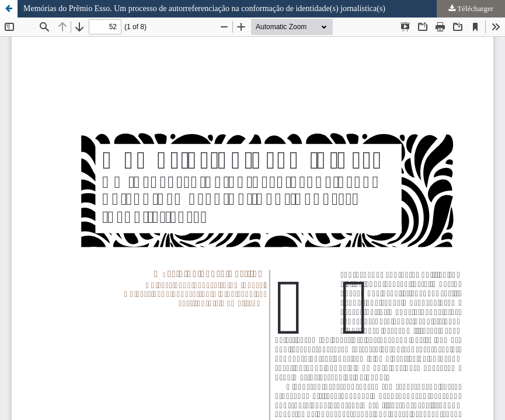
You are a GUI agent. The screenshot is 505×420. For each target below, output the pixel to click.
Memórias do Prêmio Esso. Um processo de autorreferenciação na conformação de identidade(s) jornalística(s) (204, 8)
